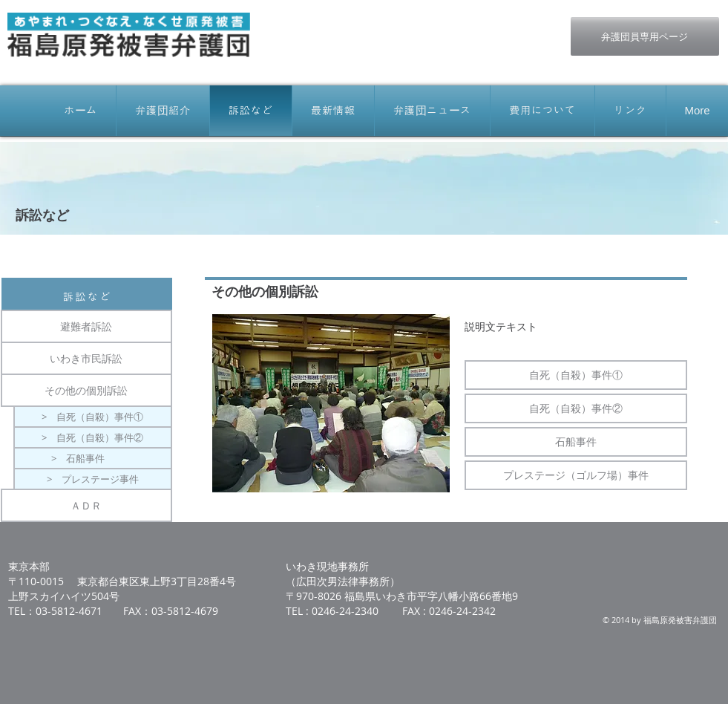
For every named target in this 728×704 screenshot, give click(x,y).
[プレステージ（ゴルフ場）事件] (576, 475)
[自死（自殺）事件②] (576, 408)
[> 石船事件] (93, 458)
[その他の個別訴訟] (86, 390)
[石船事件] (576, 442)
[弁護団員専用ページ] (645, 36)
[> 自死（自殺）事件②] (93, 437)
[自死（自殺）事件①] (576, 375)
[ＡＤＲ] (86, 505)
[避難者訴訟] (86, 326)
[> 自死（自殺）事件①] (93, 417)
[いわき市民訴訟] (86, 358)
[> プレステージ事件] (93, 479)
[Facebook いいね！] (449, 25)
